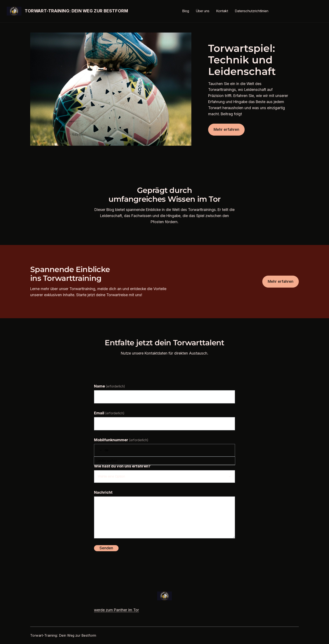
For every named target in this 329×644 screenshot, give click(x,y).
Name (110, 386)
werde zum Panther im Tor (116, 610)
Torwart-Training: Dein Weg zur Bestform (76, 11)
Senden (106, 548)
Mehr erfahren (226, 129)
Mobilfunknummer (121, 440)
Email (109, 413)
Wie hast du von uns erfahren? (122, 466)
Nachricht (103, 492)
